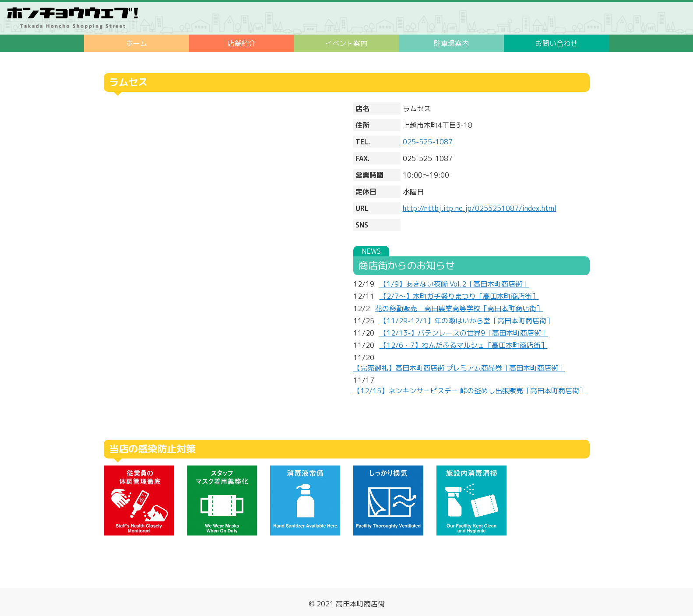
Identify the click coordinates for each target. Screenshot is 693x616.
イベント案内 (346, 43)
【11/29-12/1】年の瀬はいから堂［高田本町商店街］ (466, 321)
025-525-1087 (428, 142)
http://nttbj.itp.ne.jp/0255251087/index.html (480, 208)
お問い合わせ (556, 43)
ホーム (137, 43)
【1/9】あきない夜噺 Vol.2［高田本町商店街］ (454, 284)
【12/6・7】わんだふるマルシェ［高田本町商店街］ (464, 345)
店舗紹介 (242, 43)
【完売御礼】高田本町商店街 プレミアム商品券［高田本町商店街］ (459, 368)
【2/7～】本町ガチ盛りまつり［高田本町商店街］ (459, 296)
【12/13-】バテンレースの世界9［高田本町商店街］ (464, 333)
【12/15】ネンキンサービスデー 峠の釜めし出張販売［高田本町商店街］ (470, 391)
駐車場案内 (451, 43)
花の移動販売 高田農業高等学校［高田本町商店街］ (459, 308)
